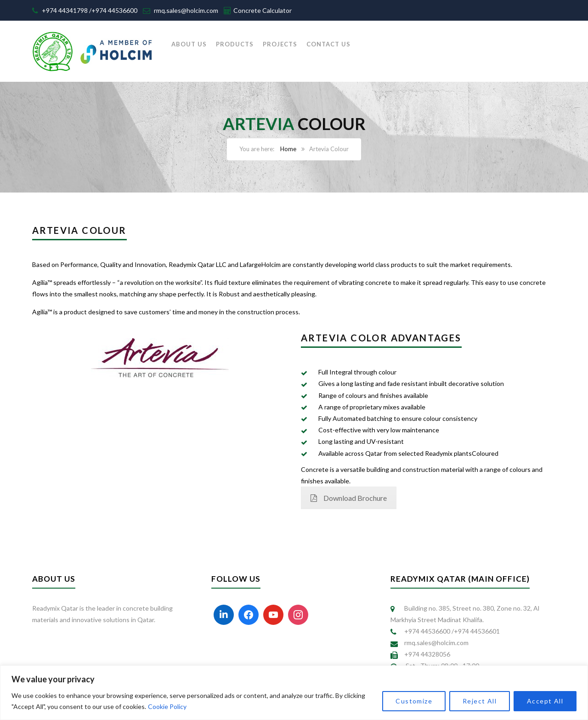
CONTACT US (328, 44)
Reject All (480, 701)
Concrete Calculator (263, 10)
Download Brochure (349, 498)
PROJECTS (280, 44)
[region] (294, 693)
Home (288, 149)
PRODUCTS (235, 44)
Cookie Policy (167, 706)
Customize (414, 701)
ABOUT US (189, 44)
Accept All (545, 701)
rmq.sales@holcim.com (186, 10)
